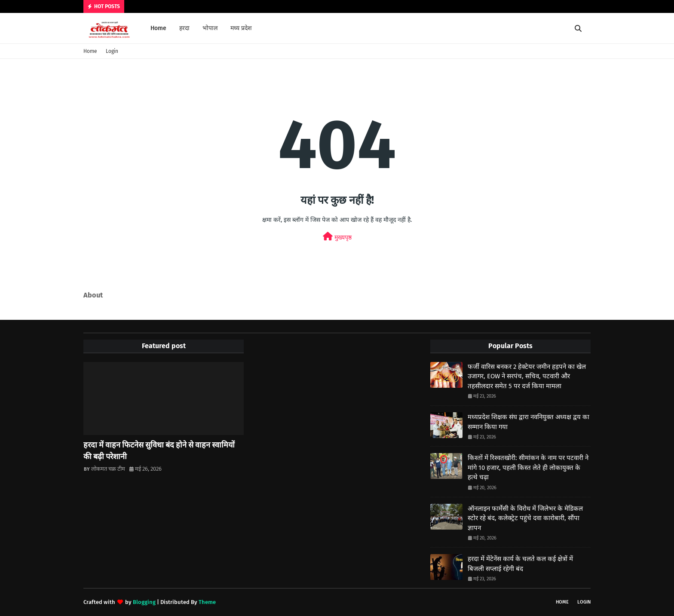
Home (90, 51)
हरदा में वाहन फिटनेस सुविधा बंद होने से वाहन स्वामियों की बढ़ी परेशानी (159, 451)
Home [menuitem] (158, 28)
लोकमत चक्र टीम (108, 469)
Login (112, 51)
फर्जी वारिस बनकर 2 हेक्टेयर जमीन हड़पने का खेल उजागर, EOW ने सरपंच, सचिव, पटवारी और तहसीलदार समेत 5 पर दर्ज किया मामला (527, 376)
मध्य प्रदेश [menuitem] (241, 28)
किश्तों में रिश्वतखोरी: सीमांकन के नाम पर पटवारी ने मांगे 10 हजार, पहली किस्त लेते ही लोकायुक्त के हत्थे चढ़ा (528, 467)
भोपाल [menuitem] (210, 28)
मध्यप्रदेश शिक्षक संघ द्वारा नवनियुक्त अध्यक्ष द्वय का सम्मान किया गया (528, 422)
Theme (207, 602)
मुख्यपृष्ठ (337, 237)
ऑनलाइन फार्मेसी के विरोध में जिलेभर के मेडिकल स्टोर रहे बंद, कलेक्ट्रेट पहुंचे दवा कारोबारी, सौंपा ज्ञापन (525, 518)
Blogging (144, 602)
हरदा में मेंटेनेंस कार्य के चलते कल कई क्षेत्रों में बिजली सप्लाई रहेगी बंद (520, 564)
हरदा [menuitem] (184, 28)
